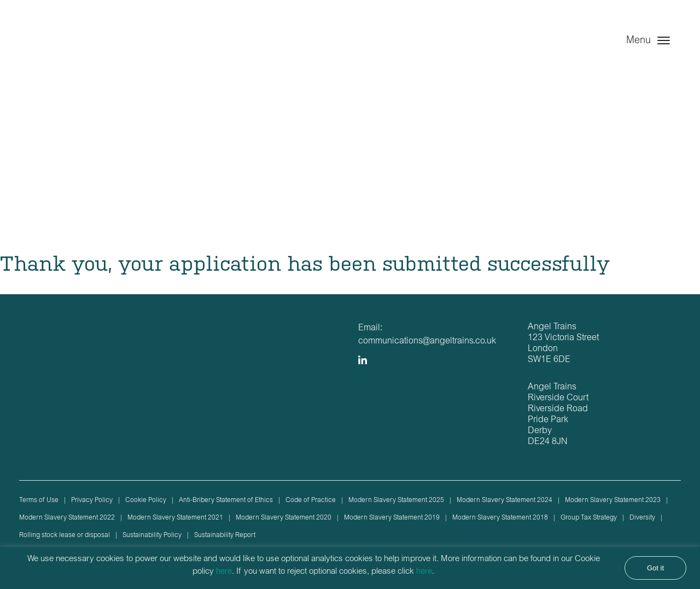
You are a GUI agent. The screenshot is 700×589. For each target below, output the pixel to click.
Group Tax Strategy (589, 518)
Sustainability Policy (152, 535)
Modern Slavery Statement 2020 (284, 518)
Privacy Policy (92, 500)
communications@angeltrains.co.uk (427, 341)
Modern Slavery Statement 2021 (175, 518)
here (224, 572)
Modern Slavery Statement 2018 (500, 518)
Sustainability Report (225, 535)
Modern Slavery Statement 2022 (67, 518)
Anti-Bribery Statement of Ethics (226, 500)
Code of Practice (311, 500)
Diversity (642, 518)
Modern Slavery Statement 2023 (613, 500)
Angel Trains (75, 51)
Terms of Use (39, 500)
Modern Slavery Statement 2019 (392, 518)
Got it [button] (655, 568)
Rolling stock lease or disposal (65, 535)
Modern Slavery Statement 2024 (504, 500)
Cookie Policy (146, 500)
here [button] (424, 572)
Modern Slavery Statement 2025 (396, 500)
